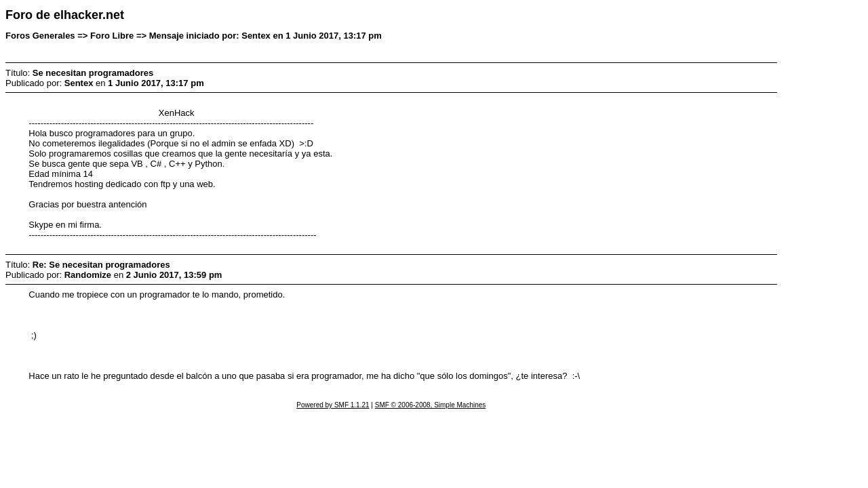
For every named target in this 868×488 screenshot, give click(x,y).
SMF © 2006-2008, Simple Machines (431, 405)
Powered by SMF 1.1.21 (333, 405)
